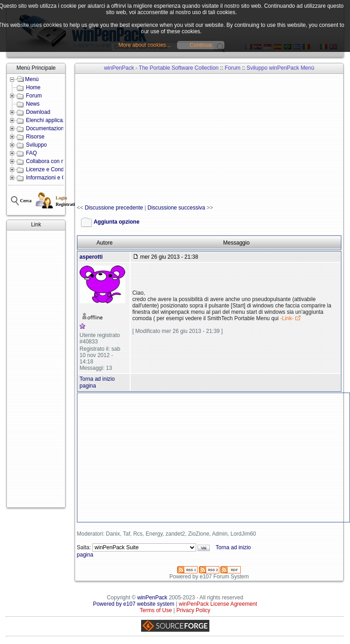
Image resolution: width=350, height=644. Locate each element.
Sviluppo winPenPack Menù (281, 68)
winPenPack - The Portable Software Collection (161, 68)
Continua (201, 45)
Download (38, 112)
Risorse (35, 137)
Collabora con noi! (48, 161)
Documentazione (46, 128)
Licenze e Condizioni (51, 169)
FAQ (31, 153)
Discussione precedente (114, 208)
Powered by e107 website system (134, 604)
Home (33, 87)
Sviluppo (36, 145)
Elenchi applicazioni (50, 120)
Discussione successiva (176, 208)
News (33, 104)
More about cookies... (145, 45)
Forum (34, 96)
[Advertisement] (36, 369)
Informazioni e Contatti (53, 178)
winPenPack (152, 598)
